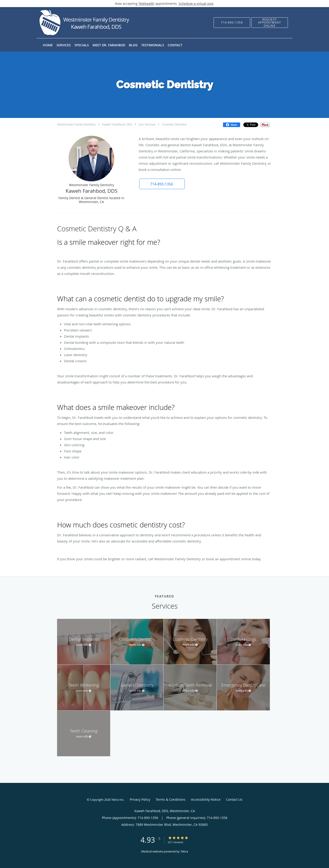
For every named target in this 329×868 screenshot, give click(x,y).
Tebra (184, 851)
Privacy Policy (140, 799)
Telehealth (146, 4)
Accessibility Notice (206, 799)
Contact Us (234, 799)
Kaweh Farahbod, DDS (117, 124)
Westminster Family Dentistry (76, 124)
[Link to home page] (78, 23)
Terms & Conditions (171, 799)
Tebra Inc (117, 800)
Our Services (147, 124)
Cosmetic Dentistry (174, 124)
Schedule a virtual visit (196, 4)
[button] (270, 23)
